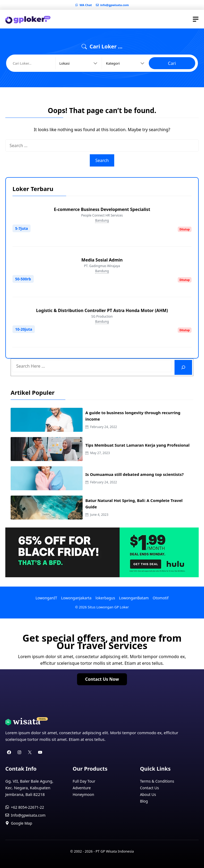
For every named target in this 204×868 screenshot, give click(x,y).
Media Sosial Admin (102, 260)
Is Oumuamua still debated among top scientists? (134, 474)
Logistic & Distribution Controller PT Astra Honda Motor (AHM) (102, 310)
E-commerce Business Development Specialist (102, 209)
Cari (172, 63)
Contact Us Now (102, 679)
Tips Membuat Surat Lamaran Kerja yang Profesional (137, 445)
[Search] (183, 367)
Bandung (102, 220)
